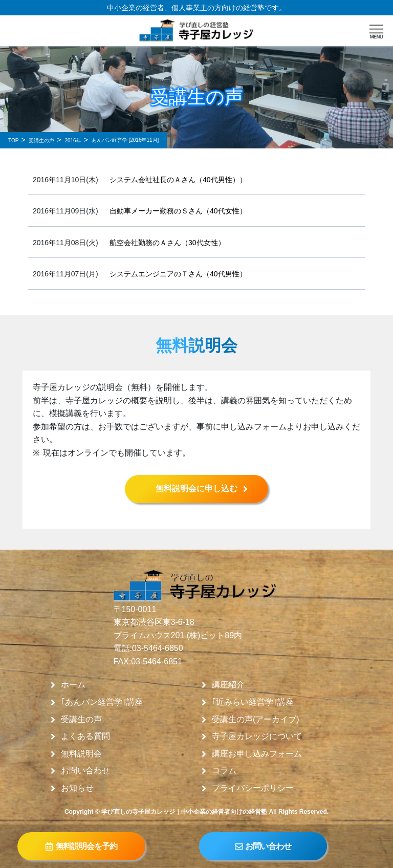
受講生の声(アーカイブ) (256, 720)
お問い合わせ (85, 771)
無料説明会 (81, 754)
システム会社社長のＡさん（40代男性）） (178, 180)
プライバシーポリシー (253, 788)
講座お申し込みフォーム (257, 754)
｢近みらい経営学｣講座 (253, 702)
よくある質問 (85, 736)
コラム (224, 771)
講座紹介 (228, 685)
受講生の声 (81, 720)
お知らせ (77, 788)
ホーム (73, 685)
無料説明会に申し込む (196, 489)
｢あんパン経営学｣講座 (102, 702)
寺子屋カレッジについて (257, 736)
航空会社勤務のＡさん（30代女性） (167, 243)
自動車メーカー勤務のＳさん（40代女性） (178, 211)
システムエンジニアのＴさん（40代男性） (178, 274)
